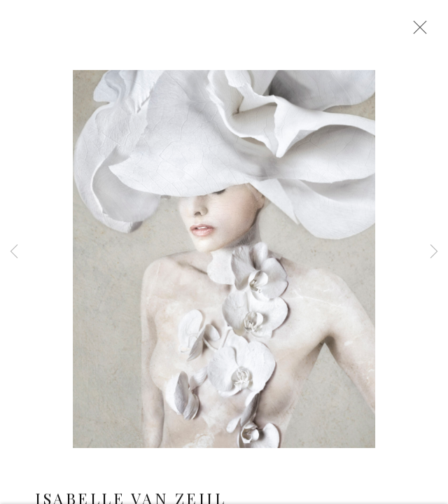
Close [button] (416, 31)
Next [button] (434, 252)
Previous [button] (14, 252)
